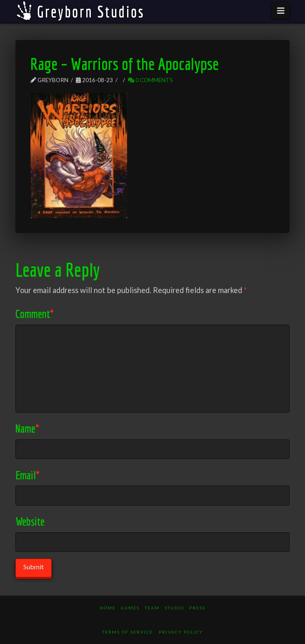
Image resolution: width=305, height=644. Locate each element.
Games (130, 608)
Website (30, 521)
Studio (174, 608)
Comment (35, 314)
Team (152, 608)
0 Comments (150, 80)
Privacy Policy (181, 632)
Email (27, 475)
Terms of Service (127, 632)
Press (197, 608)
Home (108, 608)
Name (27, 428)
